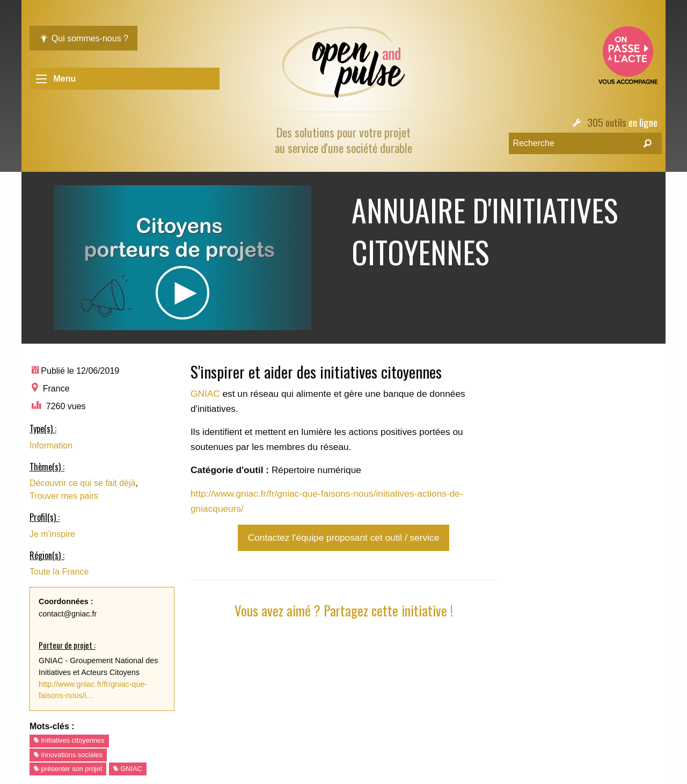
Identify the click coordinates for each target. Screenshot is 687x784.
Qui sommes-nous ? (83, 38)
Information (51, 445)
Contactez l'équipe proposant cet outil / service (343, 538)
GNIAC (128, 769)
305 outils (607, 122)
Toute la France (59, 572)
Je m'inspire (52, 534)
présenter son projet (68, 769)
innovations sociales (68, 755)
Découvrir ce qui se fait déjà (82, 483)
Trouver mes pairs (64, 496)
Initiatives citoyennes (69, 740)
